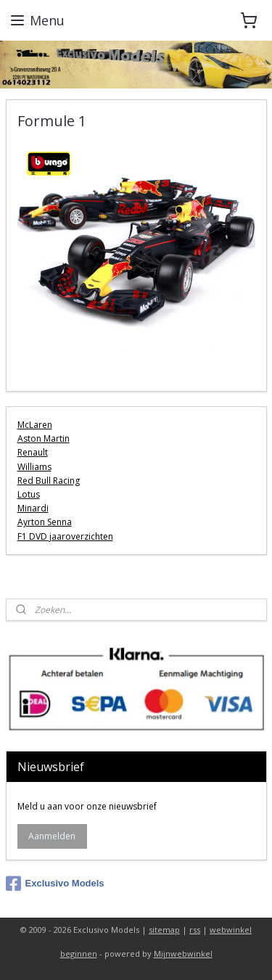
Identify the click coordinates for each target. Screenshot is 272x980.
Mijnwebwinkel (183, 954)
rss (195, 930)
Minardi (33, 508)
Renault (33, 453)
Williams (34, 467)
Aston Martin (44, 438)
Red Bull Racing (49, 481)
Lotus (29, 494)
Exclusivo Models (55, 884)
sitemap (164, 930)
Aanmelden (52, 836)
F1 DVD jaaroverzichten (65, 536)
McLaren (35, 425)
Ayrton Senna (45, 522)
